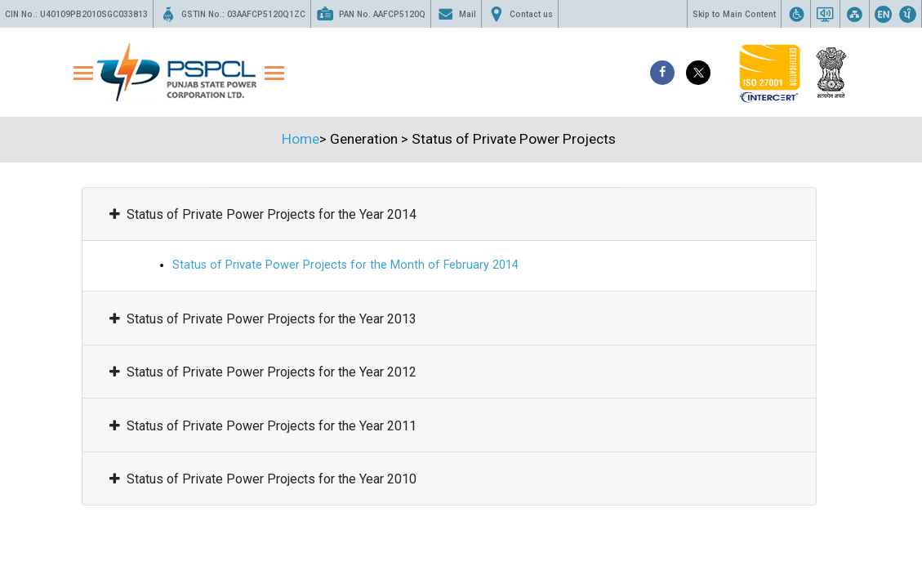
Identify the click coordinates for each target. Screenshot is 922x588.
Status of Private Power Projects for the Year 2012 (263, 372)
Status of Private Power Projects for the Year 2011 (263, 426)
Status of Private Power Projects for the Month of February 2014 (345, 265)
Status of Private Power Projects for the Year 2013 (263, 319)
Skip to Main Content (734, 14)
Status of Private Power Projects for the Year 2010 (263, 479)
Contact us (520, 14)
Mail (456, 14)
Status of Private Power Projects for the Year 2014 (263, 214)
